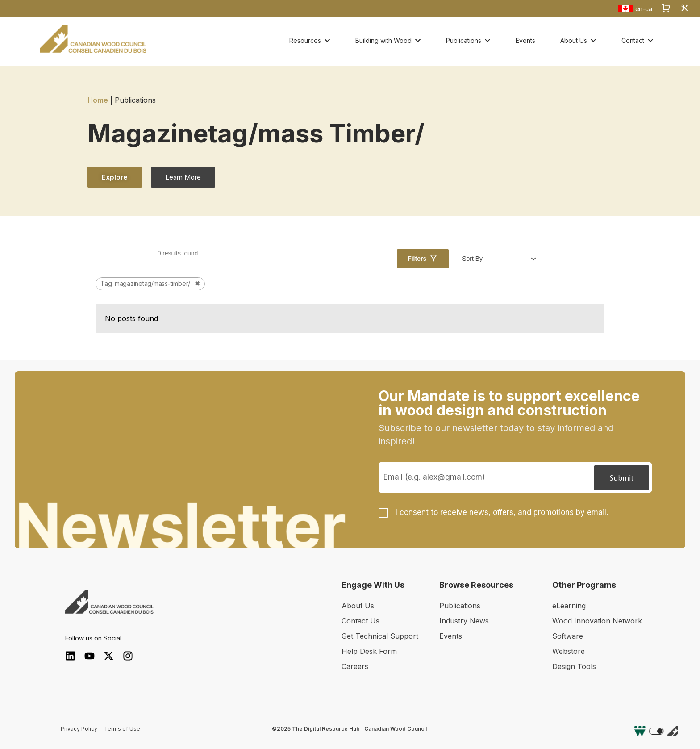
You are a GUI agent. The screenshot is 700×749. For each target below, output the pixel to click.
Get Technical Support (380, 636)
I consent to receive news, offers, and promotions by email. (502, 512)
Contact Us (360, 621)
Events (451, 636)
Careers (355, 666)
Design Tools (574, 666)
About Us (358, 606)
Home (98, 100)
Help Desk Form (369, 651)
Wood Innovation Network (597, 621)
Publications (460, 606)
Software (568, 636)
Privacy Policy (79, 729)
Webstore (569, 651)
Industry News (464, 621)
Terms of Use (122, 729)
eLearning (569, 606)
